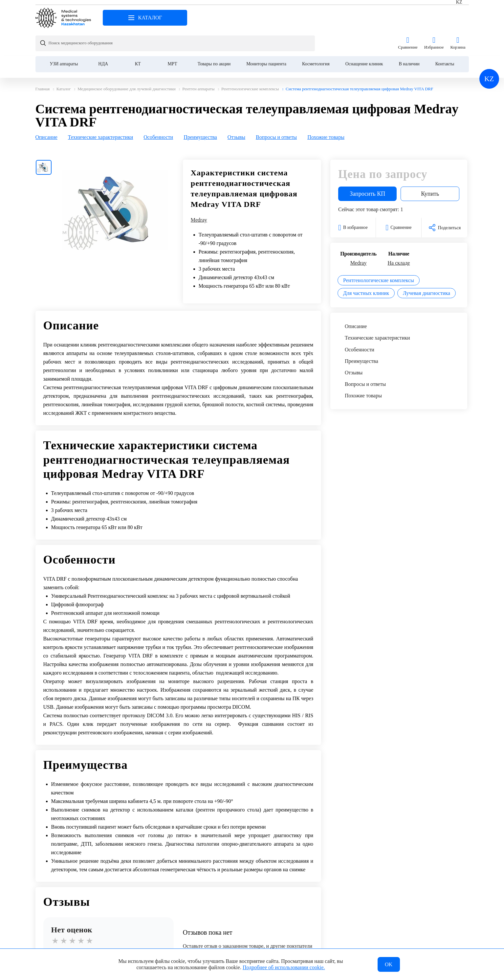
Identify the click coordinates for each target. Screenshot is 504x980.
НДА (103, 38)
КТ (138, 38)
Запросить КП (367, 168)
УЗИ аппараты (64, 38)
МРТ (173, 38)
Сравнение (408, 18)
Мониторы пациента (266, 38)
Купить (430, 168)
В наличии (409, 38)
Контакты (445, 38)
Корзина (458, 18)
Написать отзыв (109, 934)
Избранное (434, 18)
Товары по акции (214, 38)
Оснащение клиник (364, 38)
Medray (199, 194)
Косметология (316, 38)
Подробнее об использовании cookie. (284, 966)
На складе (399, 237)
